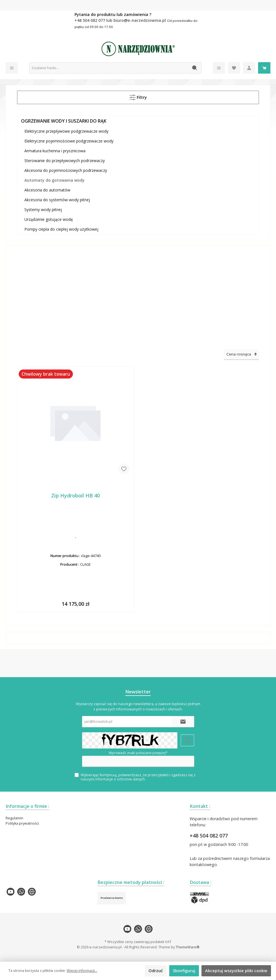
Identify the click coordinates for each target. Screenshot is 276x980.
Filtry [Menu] (138, 96)
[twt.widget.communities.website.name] (32, 892)
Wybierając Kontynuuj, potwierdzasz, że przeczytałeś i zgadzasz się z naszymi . (138, 777)
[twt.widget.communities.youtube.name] (11, 892)
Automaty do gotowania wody (54, 180)
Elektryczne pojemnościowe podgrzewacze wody (69, 141)
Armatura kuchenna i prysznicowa (55, 151)
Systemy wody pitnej (43, 210)
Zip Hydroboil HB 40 (76, 496)
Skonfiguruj (184, 971)
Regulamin (14, 818)
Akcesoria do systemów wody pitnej (57, 200)
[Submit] (183, 722)
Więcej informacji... (82, 971)
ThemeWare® (188, 947)
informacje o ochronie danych (120, 779)
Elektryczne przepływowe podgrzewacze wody (66, 131)
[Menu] (12, 68)
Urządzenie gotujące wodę (49, 219)
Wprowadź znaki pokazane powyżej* (138, 753)
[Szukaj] (195, 68)
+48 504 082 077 (209, 836)
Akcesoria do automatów (47, 190)
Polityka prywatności (22, 823)
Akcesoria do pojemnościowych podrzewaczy (66, 170)
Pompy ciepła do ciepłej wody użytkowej (61, 229)
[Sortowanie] (241, 354)
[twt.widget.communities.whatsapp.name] (21, 892)
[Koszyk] (264, 68)
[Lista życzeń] (234, 68)
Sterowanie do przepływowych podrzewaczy (65, 161)
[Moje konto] (249, 68)
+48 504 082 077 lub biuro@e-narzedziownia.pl (121, 20)
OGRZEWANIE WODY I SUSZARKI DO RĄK (64, 121)
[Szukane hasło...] (109, 68)
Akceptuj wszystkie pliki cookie (236, 971)
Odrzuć (156, 971)
